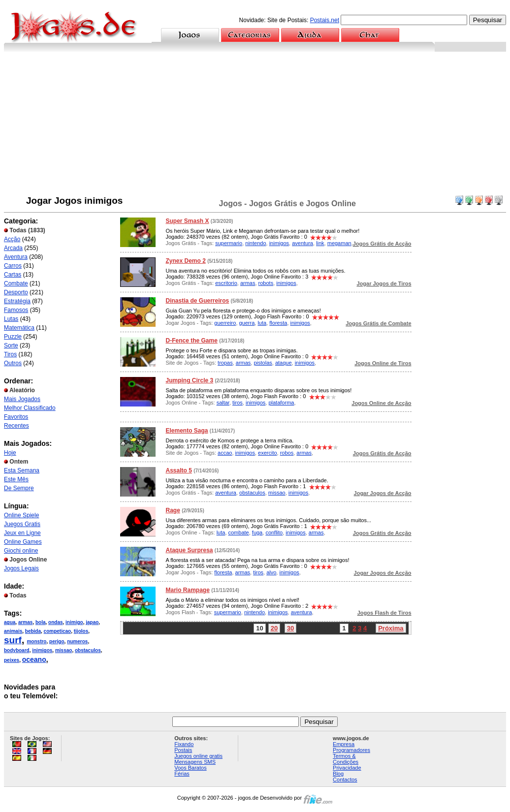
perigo (57, 641)
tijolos (81, 631)
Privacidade (347, 768)
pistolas (263, 363)
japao (92, 622)
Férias (182, 774)
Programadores (351, 750)
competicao (58, 631)
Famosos (16, 310)
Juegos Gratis (22, 524)
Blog (338, 774)
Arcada (13, 248)
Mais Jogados (22, 399)
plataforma (281, 403)
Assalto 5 (178, 470)
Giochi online (21, 551)
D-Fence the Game (191, 341)
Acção (12, 239)
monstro (36, 641)
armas (25, 622)
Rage (173, 510)
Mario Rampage (187, 590)
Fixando (184, 744)
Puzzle (13, 337)
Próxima (391, 628)
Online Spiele (21, 515)
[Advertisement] (255, 125)
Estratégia (17, 301)
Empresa (344, 744)
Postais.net (325, 20)
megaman (339, 243)
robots (266, 283)
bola (41, 622)
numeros (77, 641)
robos (287, 453)
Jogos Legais (21, 568)
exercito (268, 453)
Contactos (345, 780)
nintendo (255, 243)
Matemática (19, 328)
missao (64, 650)
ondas (55, 622)
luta (262, 323)
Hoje (10, 453)
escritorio (226, 283)
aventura (303, 243)
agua (10, 622)
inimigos (42, 650)
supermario (229, 243)
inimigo (74, 622)
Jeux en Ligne (22, 533)
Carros (13, 266)
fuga (257, 532)
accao (225, 453)
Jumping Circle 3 (189, 380)
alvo (271, 572)
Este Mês (16, 479)
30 (290, 628)
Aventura (16, 257)
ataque (284, 363)
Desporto (16, 292)
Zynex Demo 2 (185, 261)
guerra (247, 323)
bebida (33, 631)
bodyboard (17, 650)
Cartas (13, 275)
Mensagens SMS (195, 762)
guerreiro (225, 323)
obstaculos (88, 650)
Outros (13, 363)
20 (274, 628)
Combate (16, 283)
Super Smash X (187, 221)
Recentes (16, 426)
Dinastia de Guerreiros (197, 301)
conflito (274, 532)
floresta (278, 323)
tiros (238, 403)
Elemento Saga (187, 431)
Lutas (11, 319)
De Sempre (19, 488)
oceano (34, 659)
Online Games (23, 542)
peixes (12, 660)
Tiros (10, 354)
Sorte (11, 345)
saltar (223, 403)
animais (13, 631)
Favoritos (16, 417)
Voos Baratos (190, 768)
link (320, 243)
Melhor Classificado (30, 408)
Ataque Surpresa (189, 550)
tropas (225, 363)
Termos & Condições (346, 759)
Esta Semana (22, 470)
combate (239, 532)
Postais (183, 750)
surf (13, 640)
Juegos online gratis (198, 756)
